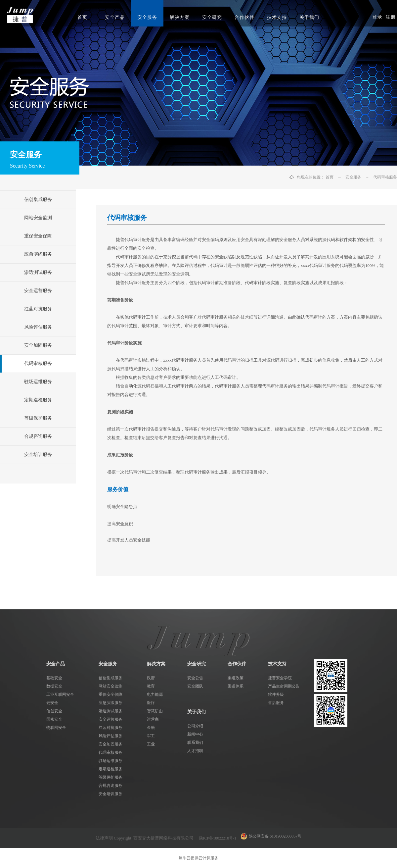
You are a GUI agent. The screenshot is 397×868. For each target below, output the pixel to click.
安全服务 (353, 177)
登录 (377, 17)
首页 (82, 17)
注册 (391, 17)
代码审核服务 (385, 177)
